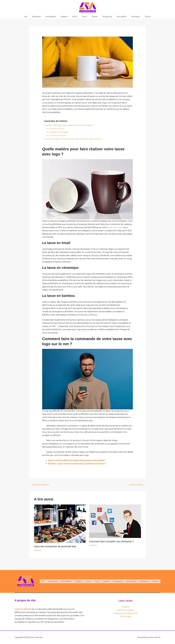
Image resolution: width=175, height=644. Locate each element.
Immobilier (54, 17)
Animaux (132, 17)
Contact (126, 607)
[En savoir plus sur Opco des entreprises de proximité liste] (60, 524)
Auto (76, 17)
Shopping (105, 17)
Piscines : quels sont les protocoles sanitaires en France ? (78, 464)
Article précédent (39, 485)
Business (40, 17)
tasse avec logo (115, 227)
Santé (94, 17)
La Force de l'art (23, 609)
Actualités (119, 17)
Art (31, 17)
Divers (143, 17)
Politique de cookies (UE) (126, 613)
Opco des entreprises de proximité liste (55, 546)
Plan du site (125, 616)
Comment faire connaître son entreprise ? (112, 541)
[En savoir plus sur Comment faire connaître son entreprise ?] (115, 521)
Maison (66, 17)
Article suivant (137, 485)
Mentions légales (125, 610)
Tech (84, 17)
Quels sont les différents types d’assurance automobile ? (78, 460)
